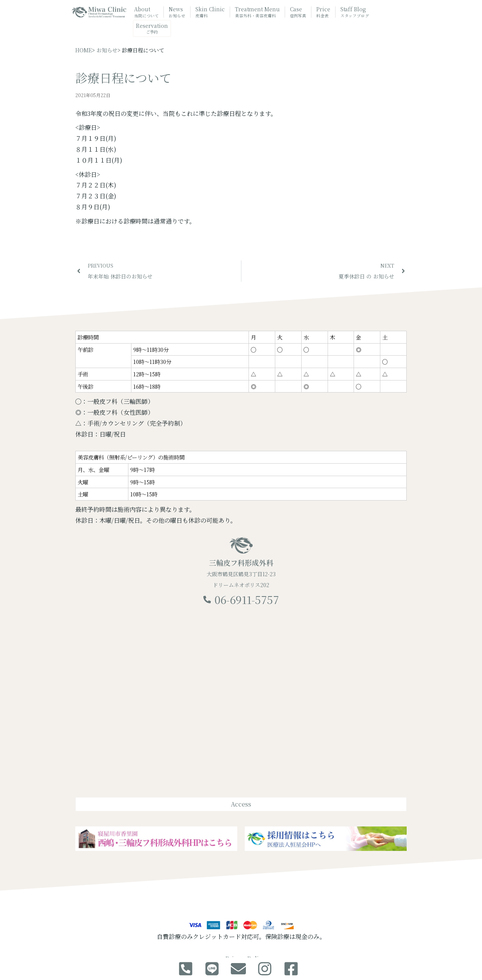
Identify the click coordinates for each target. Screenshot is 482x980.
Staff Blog (355, 12)
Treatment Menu (257, 13)
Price (323, 12)
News (177, 12)
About (146, 12)
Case (298, 12)
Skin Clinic (210, 12)
